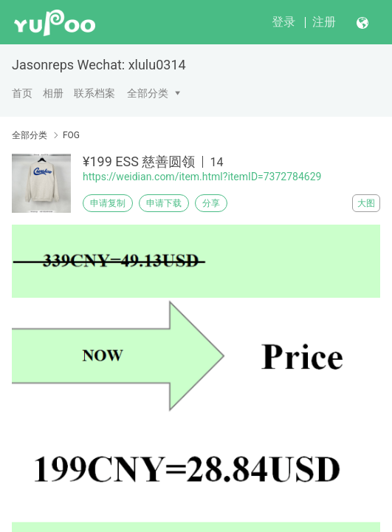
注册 (324, 22)
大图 (366, 203)
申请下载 (164, 203)
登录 (283, 22)
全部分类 (148, 93)
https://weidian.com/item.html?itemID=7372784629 (202, 177)
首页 (22, 93)
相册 (53, 93)
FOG (71, 135)
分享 (211, 203)
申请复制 (108, 203)
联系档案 (94, 93)
